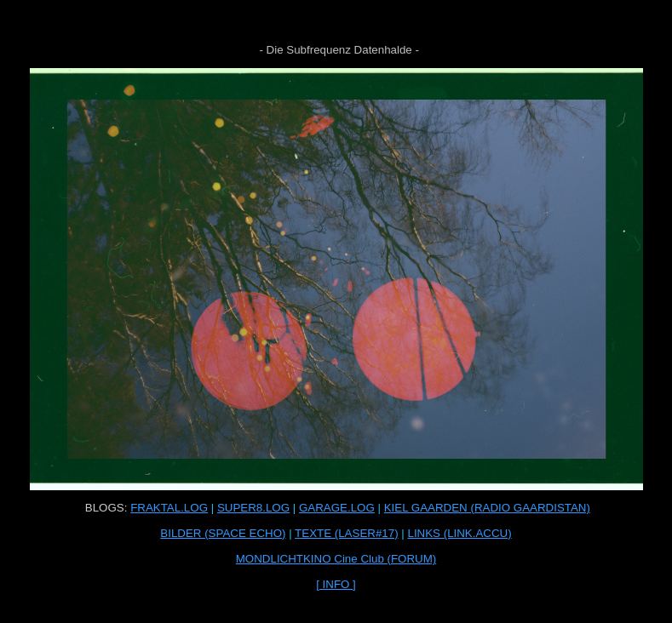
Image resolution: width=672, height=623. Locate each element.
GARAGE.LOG (337, 508)
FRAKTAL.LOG (169, 508)
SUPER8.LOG (253, 508)
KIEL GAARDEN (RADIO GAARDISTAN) (487, 508)
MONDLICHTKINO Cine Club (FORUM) (336, 559)
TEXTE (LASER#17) (346, 533)
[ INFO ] (336, 584)
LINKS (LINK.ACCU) (459, 533)
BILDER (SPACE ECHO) (223, 533)
